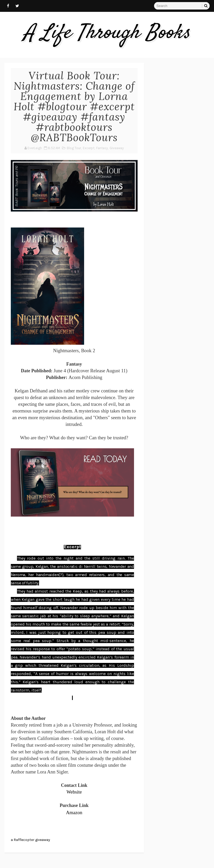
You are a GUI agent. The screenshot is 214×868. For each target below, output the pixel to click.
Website (74, 792)
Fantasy (102, 148)
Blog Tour (74, 148)
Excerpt (89, 148)
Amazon (74, 812)
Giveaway (117, 148)
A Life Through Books (107, 33)
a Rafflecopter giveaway (30, 840)
